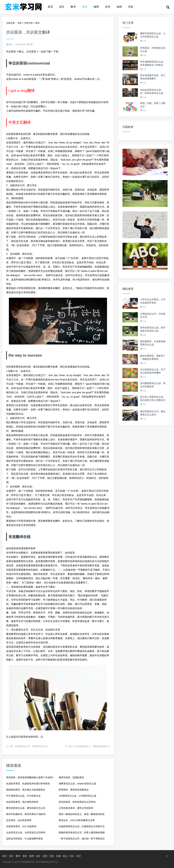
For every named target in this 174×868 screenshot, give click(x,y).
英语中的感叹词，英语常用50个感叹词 (26, 814)
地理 (119, 7)
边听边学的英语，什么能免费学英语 (25, 839)
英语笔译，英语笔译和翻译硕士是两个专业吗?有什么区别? (30, 778)
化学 (108, 7)
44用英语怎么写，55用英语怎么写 (31, 746)
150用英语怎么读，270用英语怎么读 (77, 796)
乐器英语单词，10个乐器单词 (21, 826)
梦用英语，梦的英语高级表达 (74, 790)
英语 (85, 7)
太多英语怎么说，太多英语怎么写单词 (26, 832)
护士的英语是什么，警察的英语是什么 (92, 746)
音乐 (72, 856)
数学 (73, 7)
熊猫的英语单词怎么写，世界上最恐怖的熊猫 (82, 832)
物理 (96, 7)
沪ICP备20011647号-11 (47, 862)
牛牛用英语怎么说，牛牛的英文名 (23, 796)
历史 (131, 7)
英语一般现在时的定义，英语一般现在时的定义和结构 (82, 815)
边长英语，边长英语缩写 (19, 820)
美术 (79, 856)
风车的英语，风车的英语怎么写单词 (77, 802)
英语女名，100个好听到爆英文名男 (77, 820)
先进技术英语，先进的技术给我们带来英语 (28, 784)
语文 (62, 7)
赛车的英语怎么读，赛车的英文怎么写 (26, 808)
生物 (58, 856)
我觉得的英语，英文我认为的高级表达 (26, 790)
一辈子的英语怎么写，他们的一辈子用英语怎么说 (82, 839)
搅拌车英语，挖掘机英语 (71, 777)
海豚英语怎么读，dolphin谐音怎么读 (77, 784)
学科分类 (29, 23)
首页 (50, 7)
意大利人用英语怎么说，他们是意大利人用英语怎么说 (153, 400)
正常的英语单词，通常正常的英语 (76, 808)
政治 (65, 856)
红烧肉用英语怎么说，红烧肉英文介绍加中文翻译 (82, 827)
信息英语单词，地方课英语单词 (22, 802)
